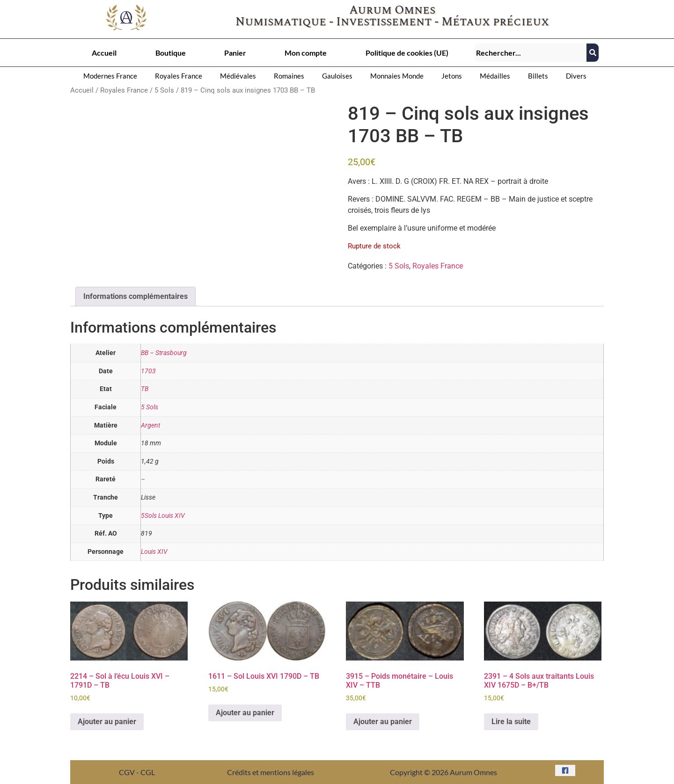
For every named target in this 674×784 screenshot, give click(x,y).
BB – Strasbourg (164, 353)
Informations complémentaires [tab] (136, 296)
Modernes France (110, 76)
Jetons (452, 76)
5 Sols (164, 90)
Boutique (171, 53)
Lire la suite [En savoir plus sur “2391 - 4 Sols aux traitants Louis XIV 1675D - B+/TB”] (511, 722)
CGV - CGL (137, 772)
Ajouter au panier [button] (107, 722)
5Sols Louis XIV (163, 516)
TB (145, 389)
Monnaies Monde (397, 76)
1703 (148, 371)
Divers (576, 76)
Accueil (104, 53)
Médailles (495, 76)
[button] (113, 76)
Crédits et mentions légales (271, 772)
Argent (150, 425)
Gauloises (337, 76)
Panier (235, 53)
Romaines (289, 76)
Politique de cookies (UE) (407, 53)
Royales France (179, 76)
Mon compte (306, 53)
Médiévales (238, 76)
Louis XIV (154, 552)
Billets (538, 76)
